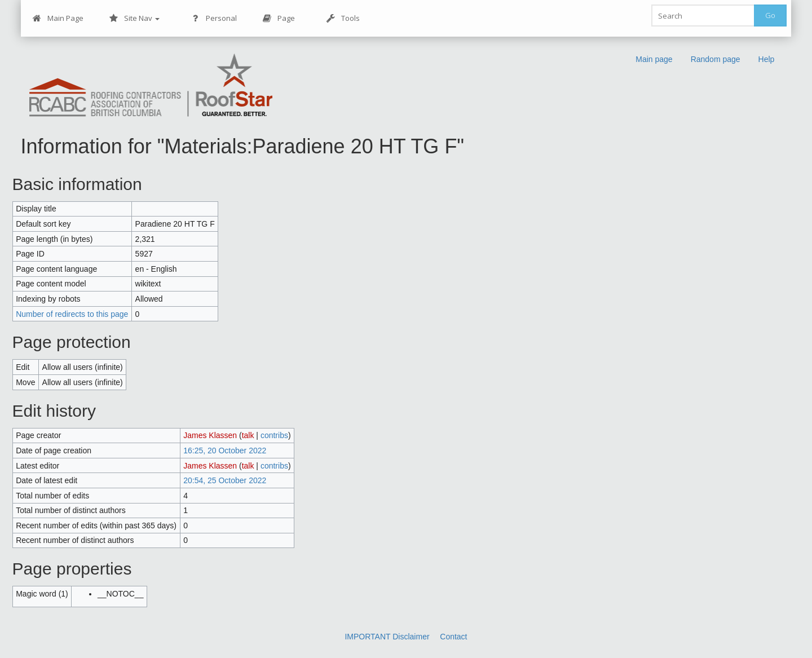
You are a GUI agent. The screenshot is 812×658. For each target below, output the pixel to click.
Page (279, 18)
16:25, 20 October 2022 (225, 451)
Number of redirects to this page (72, 314)
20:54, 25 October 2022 (225, 480)
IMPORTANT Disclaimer (387, 637)
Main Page (58, 18)
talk (248, 435)
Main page (654, 59)
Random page (716, 59)
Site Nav (134, 18)
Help (767, 59)
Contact (453, 637)
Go (770, 15)
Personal (214, 18)
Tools (343, 18)
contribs (274, 435)
